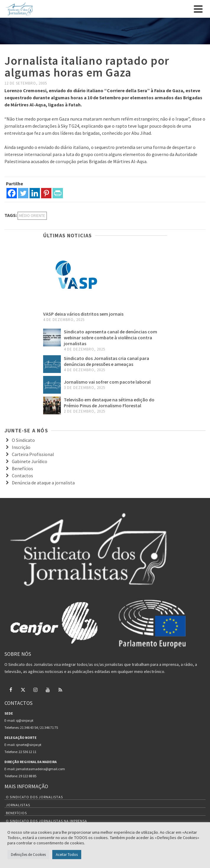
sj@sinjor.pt (25, 720)
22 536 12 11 (27, 752)
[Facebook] (12, 193)
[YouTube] (48, 689)
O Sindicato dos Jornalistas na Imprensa (47, 821)
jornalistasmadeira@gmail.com (40, 769)
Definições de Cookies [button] (28, 855)
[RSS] (60, 689)
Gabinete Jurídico (30, 461)
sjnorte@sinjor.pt (29, 745)
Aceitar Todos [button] (67, 855)
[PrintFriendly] (58, 193)
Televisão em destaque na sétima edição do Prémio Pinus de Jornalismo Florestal (109, 403)
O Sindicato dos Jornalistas (34, 797)
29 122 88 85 (27, 776)
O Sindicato (23, 440)
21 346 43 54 (29, 727)
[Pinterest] (46, 193)
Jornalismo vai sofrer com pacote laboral (107, 382)
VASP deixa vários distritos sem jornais (83, 314)
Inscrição (21, 447)
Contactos (22, 476)
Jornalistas (18, 805)
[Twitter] (23, 193)
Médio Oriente (32, 216)
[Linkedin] (35, 193)
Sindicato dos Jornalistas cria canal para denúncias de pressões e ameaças (106, 361)
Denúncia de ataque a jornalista (43, 483)
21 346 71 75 (49, 727)
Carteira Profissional (33, 454)
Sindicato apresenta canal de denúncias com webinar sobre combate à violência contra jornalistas (110, 338)
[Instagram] (35, 689)
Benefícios (22, 468)
